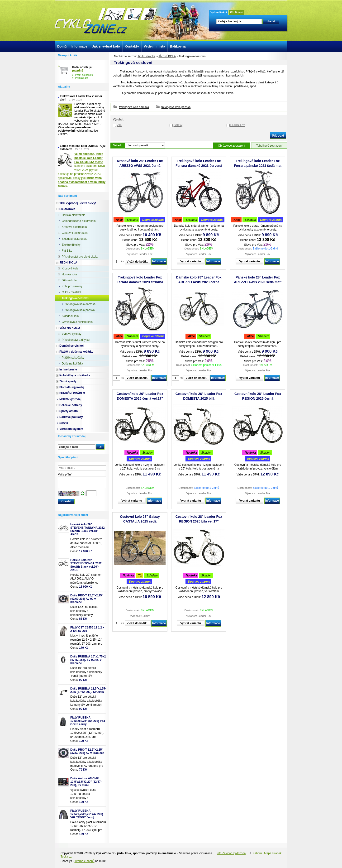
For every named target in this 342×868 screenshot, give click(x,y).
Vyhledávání (219, 12)
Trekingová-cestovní (76, 298)
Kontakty (132, 46)
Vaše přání (65, 475)
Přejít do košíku (84, 75)
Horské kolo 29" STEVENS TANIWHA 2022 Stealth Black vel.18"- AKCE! (88, 529)
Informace (159, 261)
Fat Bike (67, 251)
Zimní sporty (68, 381)
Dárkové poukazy (71, 417)
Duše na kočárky (72, 364)
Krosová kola (70, 269)
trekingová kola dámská (134, 107)
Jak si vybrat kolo (106, 46)
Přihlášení (236, 12)
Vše (119, 125)
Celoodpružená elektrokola (79, 221)
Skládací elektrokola (74, 239)
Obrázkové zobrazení (232, 146)
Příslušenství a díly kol (76, 340)
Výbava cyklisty (71, 334)
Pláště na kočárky (73, 358)
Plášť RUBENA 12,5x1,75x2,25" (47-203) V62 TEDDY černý (87, 814)
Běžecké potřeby (71, 405)
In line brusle (68, 369)
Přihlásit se (82, 78)
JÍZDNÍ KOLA (167, 56)
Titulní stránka (146, 56)
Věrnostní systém (71, 429)
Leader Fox (238, 125)
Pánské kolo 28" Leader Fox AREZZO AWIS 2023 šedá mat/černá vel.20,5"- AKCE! (258, 282)
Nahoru (257, 853)
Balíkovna (178, 46)
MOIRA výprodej (70, 399)
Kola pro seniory (72, 286)
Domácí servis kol (71, 346)
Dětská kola (69, 280)
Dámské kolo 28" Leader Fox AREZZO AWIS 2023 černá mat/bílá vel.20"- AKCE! (199, 282)
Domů (62, 46)
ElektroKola (67, 209)
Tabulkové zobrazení (269, 146)
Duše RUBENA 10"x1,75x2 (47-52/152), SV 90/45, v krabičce (88, 660)
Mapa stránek (273, 853)
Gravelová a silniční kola (77, 322)
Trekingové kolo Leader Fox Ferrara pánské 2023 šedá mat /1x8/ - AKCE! (258, 166)
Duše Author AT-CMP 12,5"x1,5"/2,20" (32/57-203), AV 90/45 (86, 782)
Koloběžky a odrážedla (75, 375)
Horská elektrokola (74, 215)
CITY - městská (71, 292)
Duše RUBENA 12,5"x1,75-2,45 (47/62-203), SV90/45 (88, 690)
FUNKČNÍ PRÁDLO (72, 393)
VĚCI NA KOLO (70, 328)
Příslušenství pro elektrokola (80, 257)
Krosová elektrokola (74, 227)
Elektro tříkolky (71, 245)
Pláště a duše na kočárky (76, 352)
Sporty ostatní (69, 411)
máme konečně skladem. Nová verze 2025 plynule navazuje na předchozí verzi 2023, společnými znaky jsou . (82, 170)
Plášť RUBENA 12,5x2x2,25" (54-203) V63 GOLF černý (88, 721)
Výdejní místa (154, 46)
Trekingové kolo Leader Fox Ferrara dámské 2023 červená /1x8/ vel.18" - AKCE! (199, 166)
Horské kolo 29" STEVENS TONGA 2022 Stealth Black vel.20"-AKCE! (86, 565)
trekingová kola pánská (176, 107)
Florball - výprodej (72, 387)
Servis (64, 423)
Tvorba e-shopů (84, 861)
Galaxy (178, 125)
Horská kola (69, 274)
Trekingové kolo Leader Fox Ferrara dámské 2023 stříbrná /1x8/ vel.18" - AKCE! (140, 282)
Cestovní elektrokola (75, 233)
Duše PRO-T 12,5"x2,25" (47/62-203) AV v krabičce (87, 751)
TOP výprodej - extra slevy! (78, 203)
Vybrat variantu (191, 261)
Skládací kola (70, 316)
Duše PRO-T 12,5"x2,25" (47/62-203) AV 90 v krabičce (87, 599)
